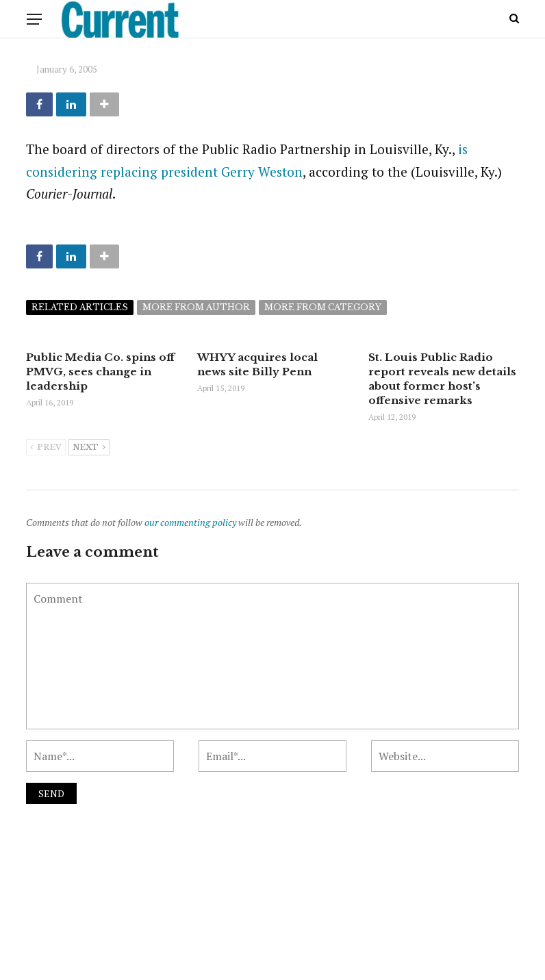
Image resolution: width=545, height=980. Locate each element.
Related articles (80, 307)
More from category (323, 307)
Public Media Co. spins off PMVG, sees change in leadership (100, 372)
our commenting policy (190, 522)
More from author (196, 307)
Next (89, 448)
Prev (46, 448)
